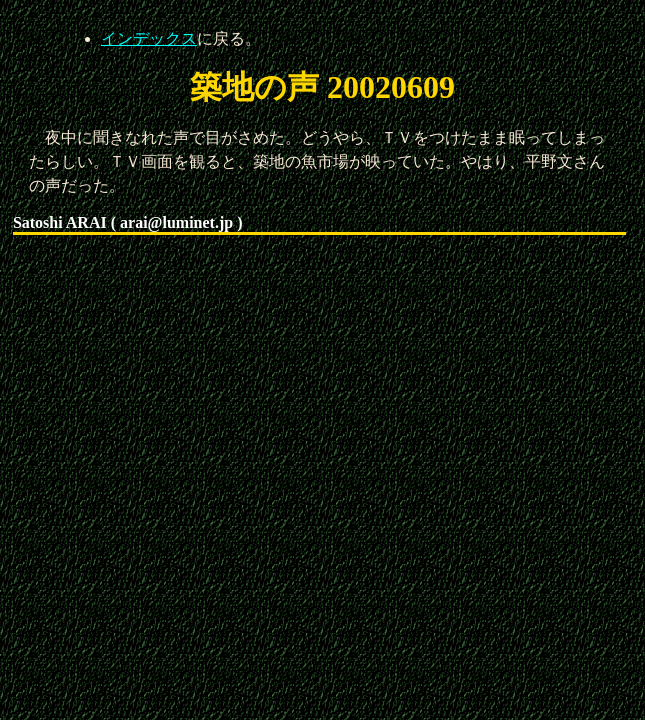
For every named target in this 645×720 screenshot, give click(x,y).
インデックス (149, 38)
